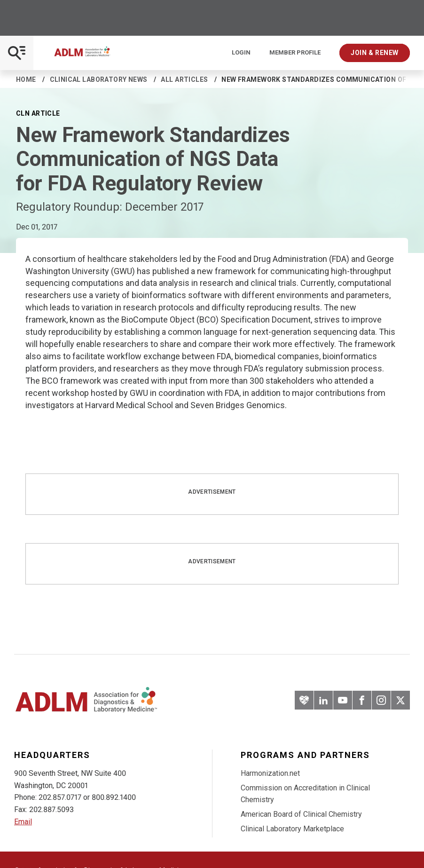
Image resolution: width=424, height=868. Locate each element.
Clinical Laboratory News (99, 79)
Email (23, 822)
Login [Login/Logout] (241, 53)
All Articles (184, 79)
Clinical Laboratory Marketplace (292, 829)
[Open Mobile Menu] (17, 53)
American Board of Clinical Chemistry (301, 814)
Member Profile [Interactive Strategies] (295, 53)
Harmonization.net (270, 773)
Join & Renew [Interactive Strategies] (375, 53)
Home (26, 79)
